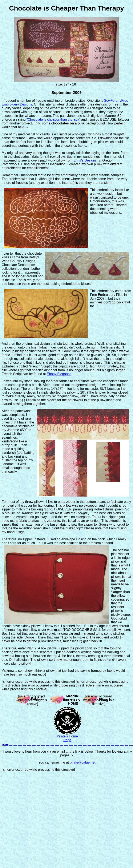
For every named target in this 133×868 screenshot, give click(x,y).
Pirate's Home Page (67, 738)
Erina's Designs (85, 160)
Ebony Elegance (59, 374)
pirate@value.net (83, 762)
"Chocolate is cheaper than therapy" (53, 120)
